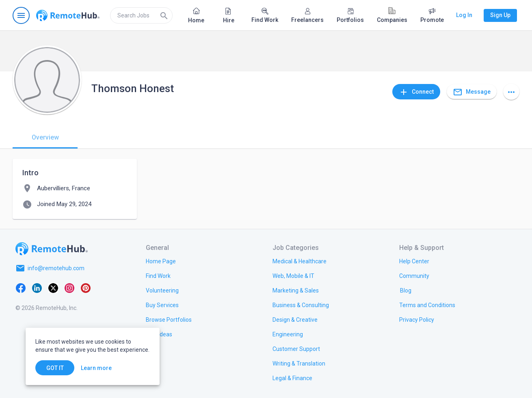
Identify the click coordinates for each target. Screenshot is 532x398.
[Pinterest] (86, 288)
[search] (141, 15)
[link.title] (161, 261)
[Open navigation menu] (21, 15)
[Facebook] (21, 288)
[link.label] (414, 261)
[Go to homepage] (68, 15)
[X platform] (53, 288)
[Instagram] (69, 288)
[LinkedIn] (37, 288)
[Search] (164, 15)
